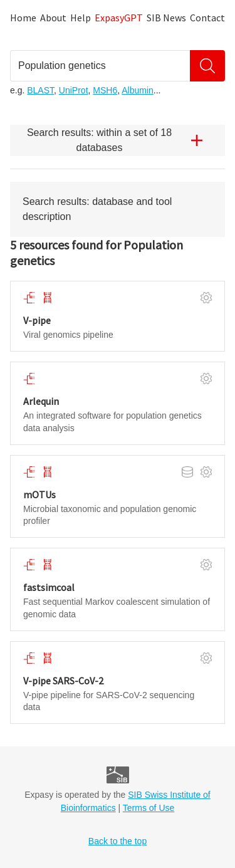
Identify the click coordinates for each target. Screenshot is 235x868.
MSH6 (105, 90)
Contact (207, 18)
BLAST (40, 90)
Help (81, 18)
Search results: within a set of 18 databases (120, 140)
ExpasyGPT (119, 18)
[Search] (207, 66)
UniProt (74, 90)
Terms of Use (149, 808)
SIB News (166, 18)
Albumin (138, 90)
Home (23, 18)
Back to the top (118, 841)
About (53, 18)
